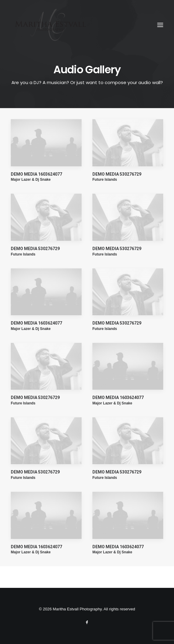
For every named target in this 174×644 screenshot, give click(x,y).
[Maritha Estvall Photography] (50, 25)
